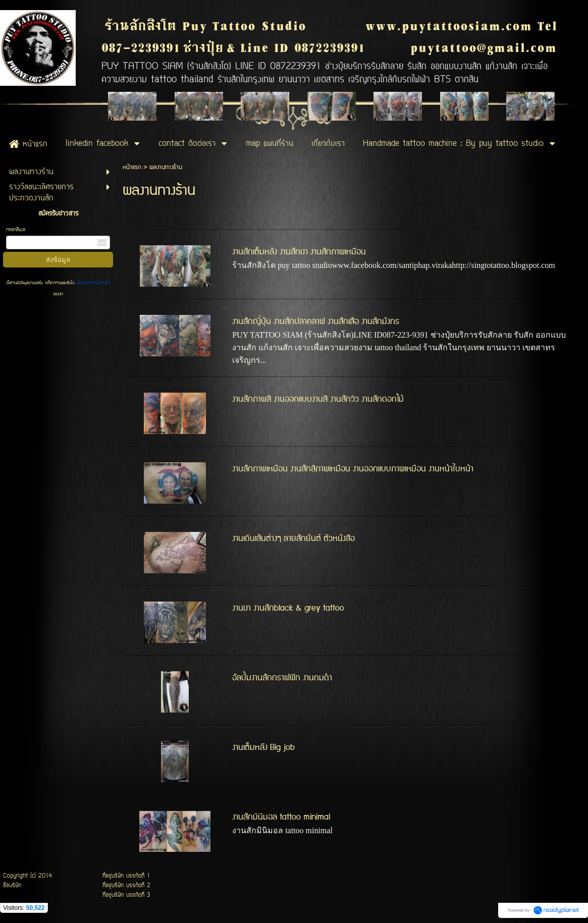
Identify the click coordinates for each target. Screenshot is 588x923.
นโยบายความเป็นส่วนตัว (92, 283)
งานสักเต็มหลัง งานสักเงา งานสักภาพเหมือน (299, 252)
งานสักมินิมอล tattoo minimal (281, 817)
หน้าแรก (132, 167)
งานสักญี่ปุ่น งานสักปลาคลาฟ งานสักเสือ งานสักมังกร (316, 321)
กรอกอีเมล (16, 230)
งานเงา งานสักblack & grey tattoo (288, 608)
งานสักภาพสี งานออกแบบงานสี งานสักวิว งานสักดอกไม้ (318, 399)
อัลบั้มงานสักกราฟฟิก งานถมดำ (282, 678)
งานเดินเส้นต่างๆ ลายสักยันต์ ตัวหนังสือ (293, 538)
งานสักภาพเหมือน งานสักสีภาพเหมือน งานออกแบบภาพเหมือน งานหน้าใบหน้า (353, 469)
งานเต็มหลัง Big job (263, 747)
